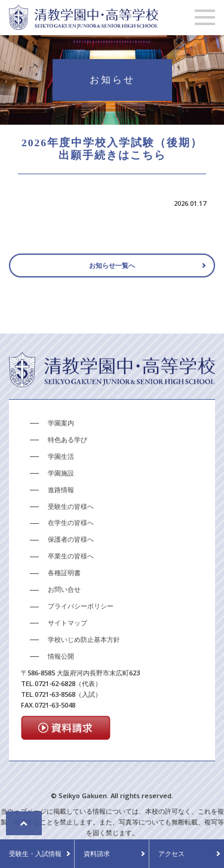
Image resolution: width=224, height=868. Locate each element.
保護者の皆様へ (71, 544)
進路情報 (61, 494)
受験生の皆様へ (71, 511)
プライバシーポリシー (81, 611)
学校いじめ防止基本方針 (84, 644)
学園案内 (61, 427)
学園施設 (61, 478)
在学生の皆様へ (71, 528)
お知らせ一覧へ (112, 271)
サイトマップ (67, 627)
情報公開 (61, 661)
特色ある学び (67, 444)
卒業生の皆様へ (71, 561)
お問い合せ (64, 594)
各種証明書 (64, 578)
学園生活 (61, 461)
